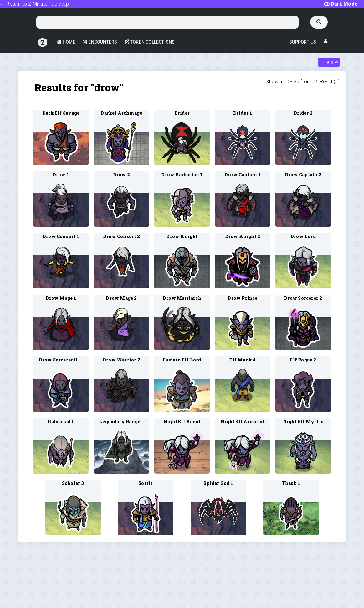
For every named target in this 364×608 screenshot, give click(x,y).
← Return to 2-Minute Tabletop (34, 4)
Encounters (100, 42)
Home (66, 42)
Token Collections (150, 42)
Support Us (303, 42)
